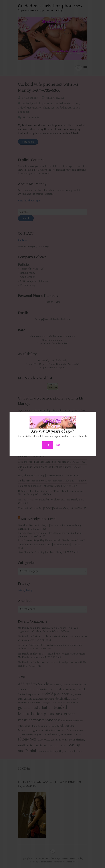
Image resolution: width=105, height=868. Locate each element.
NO (58, 445)
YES (47, 445)
